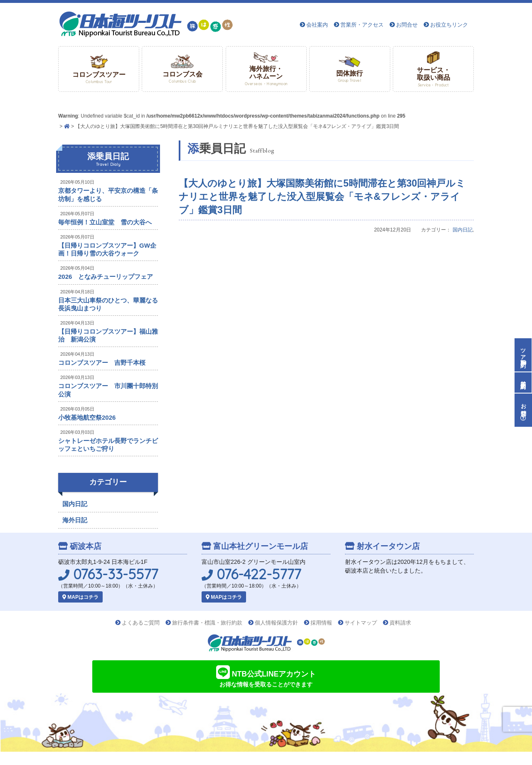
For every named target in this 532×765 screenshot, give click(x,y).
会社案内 (317, 25)
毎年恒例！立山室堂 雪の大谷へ (105, 222)
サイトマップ (361, 623)
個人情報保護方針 (276, 623)
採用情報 (321, 623)
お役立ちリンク (449, 25)
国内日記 (463, 230)
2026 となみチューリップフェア (106, 277)
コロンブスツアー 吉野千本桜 (102, 363)
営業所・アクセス (362, 25)
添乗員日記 (108, 160)
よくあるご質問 (141, 623)
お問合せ (407, 25)
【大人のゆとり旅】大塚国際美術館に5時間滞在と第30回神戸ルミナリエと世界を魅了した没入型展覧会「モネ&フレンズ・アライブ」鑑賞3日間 (322, 197)
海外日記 (75, 520)
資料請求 (400, 623)
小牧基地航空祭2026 (87, 417)
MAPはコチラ (80, 597)
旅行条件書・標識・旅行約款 (207, 623)
